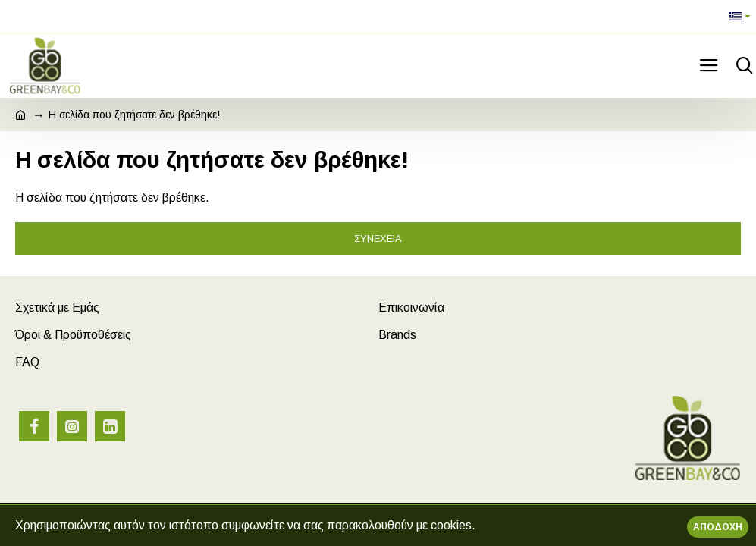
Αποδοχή (718, 527)
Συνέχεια (378, 238)
